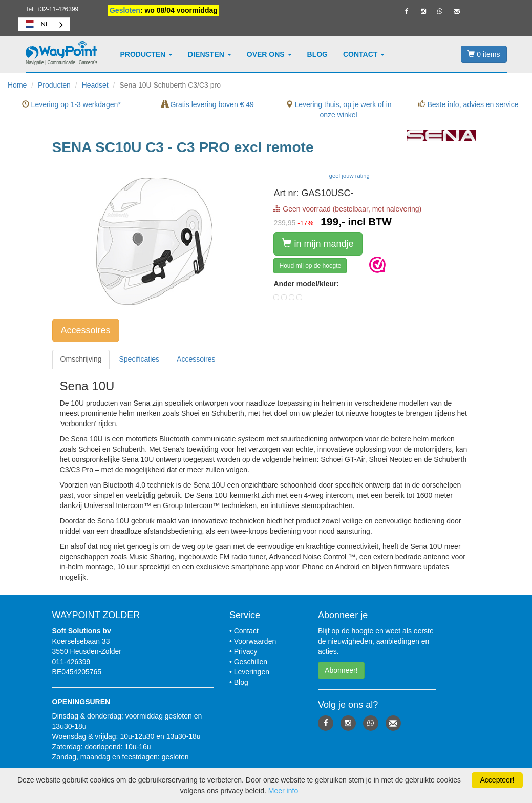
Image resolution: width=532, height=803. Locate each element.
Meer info (283, 791)
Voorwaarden (255, 641)
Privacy (246, 651)
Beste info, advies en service (469, 104)
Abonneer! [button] (341, 670)
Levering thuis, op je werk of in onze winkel (339, 110)
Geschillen (251, 662)
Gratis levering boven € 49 (208, 104)
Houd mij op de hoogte (310, 266)
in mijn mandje (318, 244)
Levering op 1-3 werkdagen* (71, 104)
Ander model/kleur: (306, 284)
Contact (364, 54)
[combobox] (44, 24)
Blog (317, 54)
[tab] (81, 359)
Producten (147, 54)
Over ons (269, 54)
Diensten (210, 54)
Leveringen (252, 672)
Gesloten (125, 10)
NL (37, 24)
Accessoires (86, 330)
